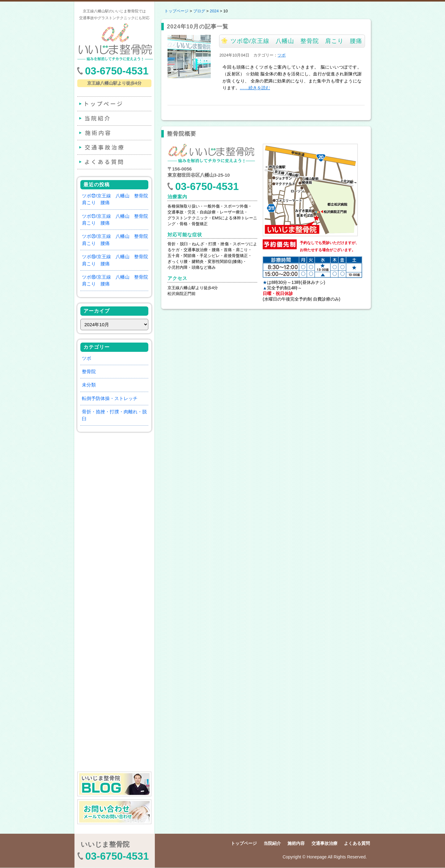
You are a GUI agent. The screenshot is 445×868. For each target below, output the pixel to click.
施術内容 (114, 133)
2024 (214, 11)
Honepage (317, 857)
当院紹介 (114, 118)
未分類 (89, 385)
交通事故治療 (114, 147)
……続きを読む (255, 88)
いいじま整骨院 (105, 844)
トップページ (114, 104)
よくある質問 (114, 162)
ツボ (87, 358)
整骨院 (89, 371)
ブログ (199, 11)
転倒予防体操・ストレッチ (110, 398)
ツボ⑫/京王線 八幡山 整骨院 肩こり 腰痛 (296, 41)
